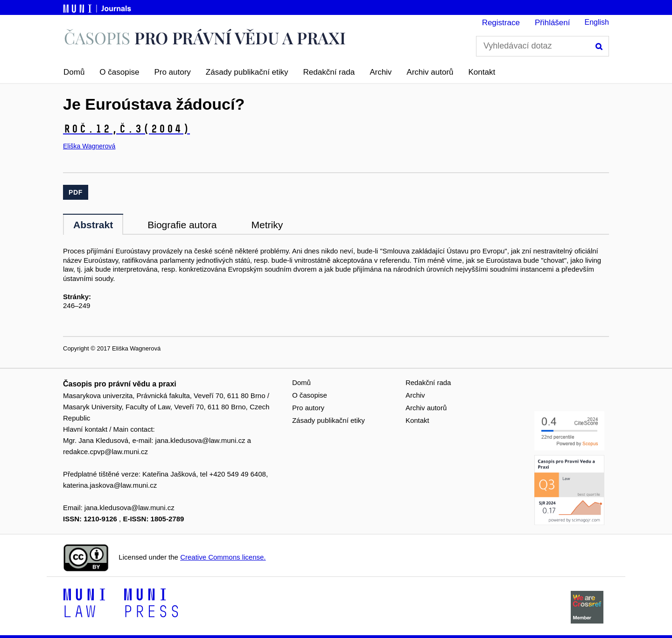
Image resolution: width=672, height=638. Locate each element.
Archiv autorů (430, 72)
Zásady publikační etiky (247, 72)
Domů (74, 72)
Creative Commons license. (223, 557)
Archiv (381, 72)
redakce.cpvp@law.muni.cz (105, 452)
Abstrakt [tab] (93, 225)
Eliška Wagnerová (89, 146)
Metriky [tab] (267, 225)
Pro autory (172, 72)
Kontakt (482, 72)
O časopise (119, 72)
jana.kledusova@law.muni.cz (200, 440)
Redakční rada (329, 72)
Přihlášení (553, 23)
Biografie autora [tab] (182, 225)
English (597, 22)
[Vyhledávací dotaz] (542, 46)
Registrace (501, 23)
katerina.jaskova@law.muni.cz (110, 485)
